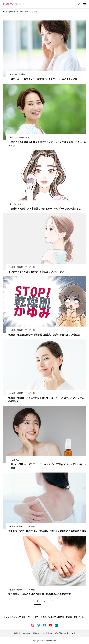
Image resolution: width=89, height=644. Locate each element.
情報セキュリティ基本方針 (43, 633)
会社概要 (17, 633)
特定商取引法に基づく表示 (65, 633)
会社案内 (26, 633)
